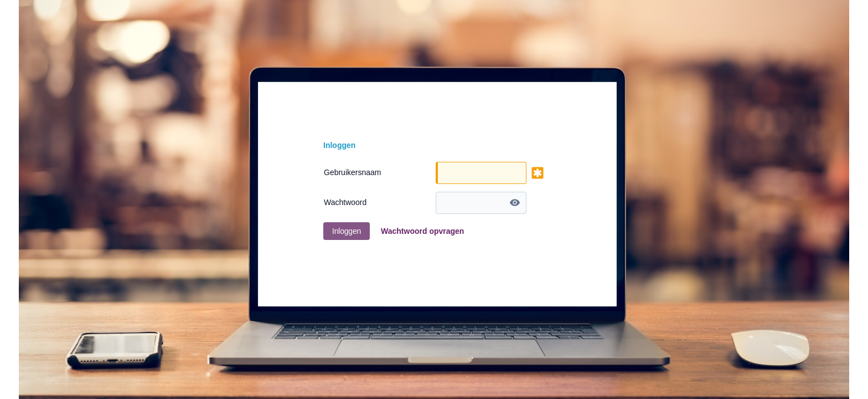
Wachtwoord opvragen (422, 231)
